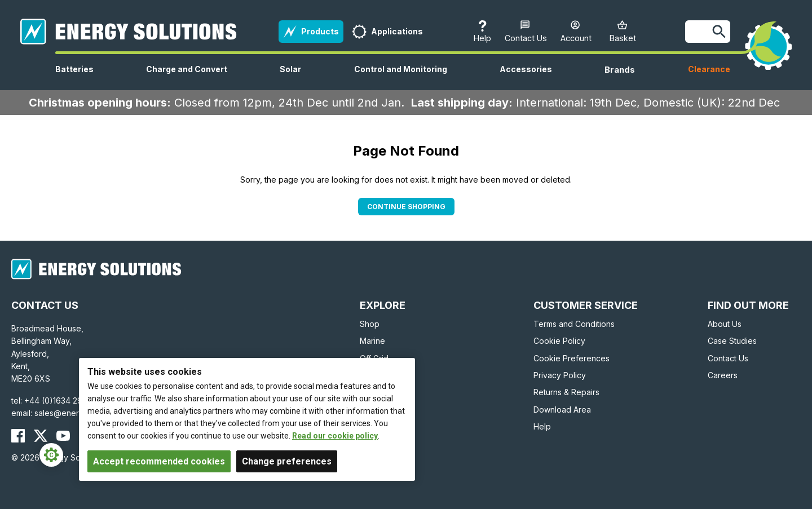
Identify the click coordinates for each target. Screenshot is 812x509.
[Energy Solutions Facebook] (18, 436)
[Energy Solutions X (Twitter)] (41, 436)
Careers (723, 375)
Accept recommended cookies (159, 461)
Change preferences (287, 461)
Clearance (709, 69)
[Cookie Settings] (51, 455)
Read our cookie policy (335, 436)
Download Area (562, 410)
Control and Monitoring (401, 77)
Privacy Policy (560, 375)
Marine (372, 341)
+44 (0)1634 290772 (63, 400)
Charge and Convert (187, 77)
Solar (290, 77)
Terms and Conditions (574, 324)
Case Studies (732, 341)
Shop (370, 324)
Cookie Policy (559, 341)
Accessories (526, 77)
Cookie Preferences (572, 358)
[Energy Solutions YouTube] (63, 436)
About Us (725, 324)
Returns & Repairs (566, 392)
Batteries (74, 77)
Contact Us (728, 358)
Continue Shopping (406, 207)
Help (542, 426)
